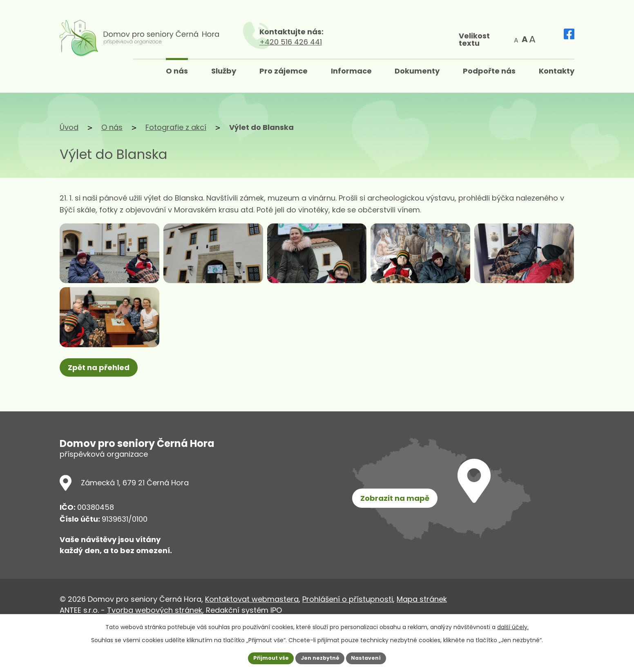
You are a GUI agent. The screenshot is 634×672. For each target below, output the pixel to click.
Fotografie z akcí (176, 127)
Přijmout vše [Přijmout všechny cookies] (266, 657)
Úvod (69, 127)
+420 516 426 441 (396, 42)
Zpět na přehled (102, 411)
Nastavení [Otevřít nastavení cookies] (371, 657)
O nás (112, 127)
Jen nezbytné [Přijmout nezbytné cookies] (320, 657)
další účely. (513, 625)
